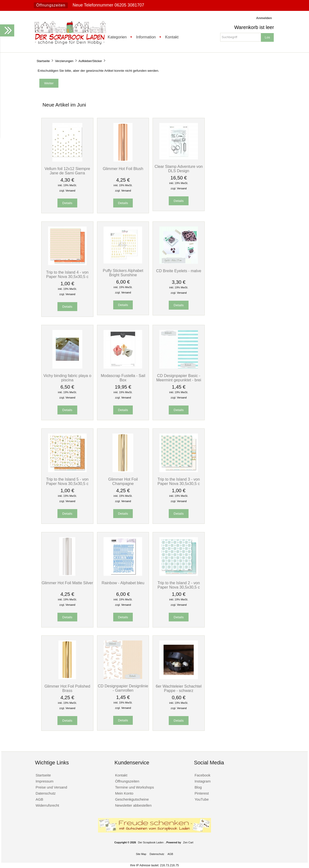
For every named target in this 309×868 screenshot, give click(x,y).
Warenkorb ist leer (254, 27)
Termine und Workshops (135, 787)
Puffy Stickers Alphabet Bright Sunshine (123, 273)
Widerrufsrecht (47, 805)
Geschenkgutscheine (132, 799)
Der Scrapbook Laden (151, 842)
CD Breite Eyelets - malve (179, 271)
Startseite (43, 61)
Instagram (203, 781)
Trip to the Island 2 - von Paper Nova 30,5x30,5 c (179, 585)
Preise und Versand (51, 787)
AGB (39, 799)
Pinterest (202, 793)
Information (146, 37)
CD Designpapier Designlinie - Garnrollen (123, 688)
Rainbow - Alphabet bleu (123, 583)
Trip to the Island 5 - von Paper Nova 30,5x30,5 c (67, 481)
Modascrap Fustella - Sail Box (123, 378)
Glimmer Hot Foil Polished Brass (67, 688)
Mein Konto (124, 793)
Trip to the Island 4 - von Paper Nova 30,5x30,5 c (67, 274)
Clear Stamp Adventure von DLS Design (179, 169)
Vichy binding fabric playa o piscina (67, 378)
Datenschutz (46, 793)
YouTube (202, 799)
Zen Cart (188, 842)
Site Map (141, 854)
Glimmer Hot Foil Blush (123, 169)
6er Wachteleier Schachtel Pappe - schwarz (179, 688)
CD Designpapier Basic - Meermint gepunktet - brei (179, 378)
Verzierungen (64, 61)
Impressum (44, 781)
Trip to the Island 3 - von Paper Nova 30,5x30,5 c (179, 481)
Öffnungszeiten (51, 5)
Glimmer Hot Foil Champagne (123, 481)
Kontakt (172, 37)
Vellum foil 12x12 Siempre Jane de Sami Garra (67, 171)
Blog (198, 787)
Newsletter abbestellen (133, 805)
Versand (70, 191)
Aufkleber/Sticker (90, 61)
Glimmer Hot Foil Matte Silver (67, 583)
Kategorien (117, 37)
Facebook (203, 775)
